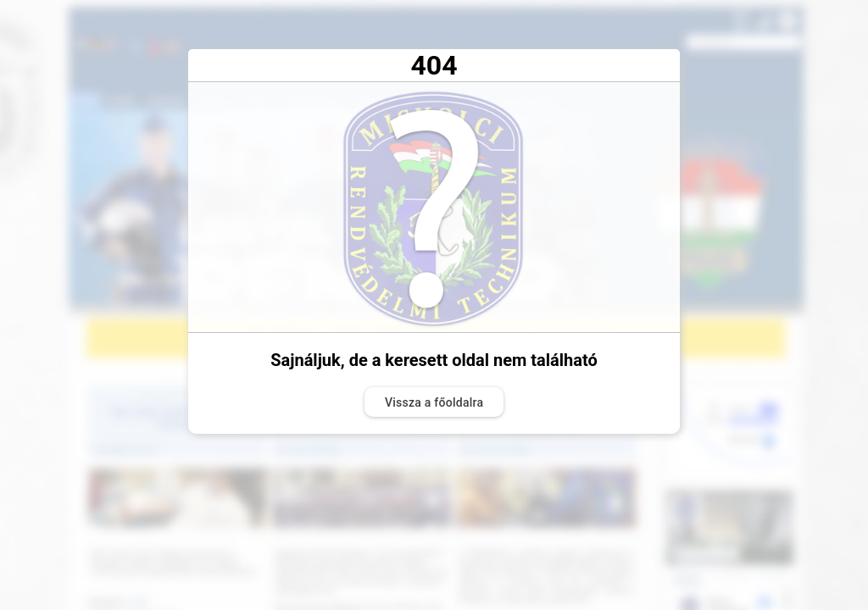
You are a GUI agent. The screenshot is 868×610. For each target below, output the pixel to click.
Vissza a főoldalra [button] (434, 402)
